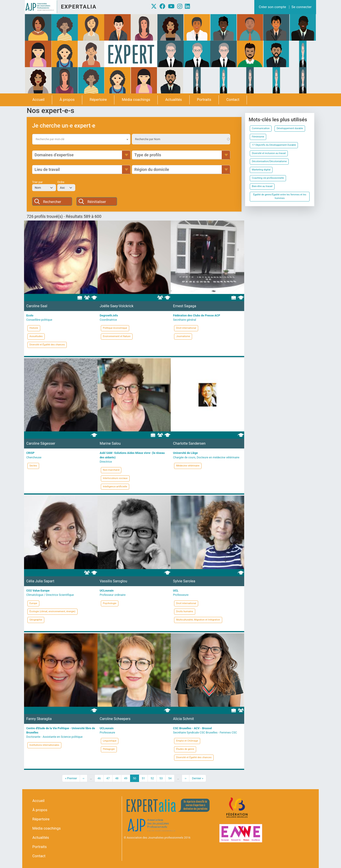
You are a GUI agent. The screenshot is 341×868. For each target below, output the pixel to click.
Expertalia (79, 7)
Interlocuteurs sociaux (115, 478)
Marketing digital (261, 170)
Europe (33, 603)
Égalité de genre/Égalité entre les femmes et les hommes (280, 197)
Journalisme (183, 336)
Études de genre (185, 749)
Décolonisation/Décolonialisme (269, 161)
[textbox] (81, 139)
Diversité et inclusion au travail (269, 153)
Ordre (61, 182)
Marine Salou (110, 443)
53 (162, 778)
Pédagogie (109, 749)
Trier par (37, 182)
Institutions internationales (44, 745)
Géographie (36, 620)
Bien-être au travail (262, 186)
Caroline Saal (37, 306)
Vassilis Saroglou (113, 581)
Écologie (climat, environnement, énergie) (52, 611)
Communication (261, 128)
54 (171, 778)
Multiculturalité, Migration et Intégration (198, 620)
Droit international (186, 328)
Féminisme (258, 137)
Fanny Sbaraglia (39, 719)
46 (100, 778)
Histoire (34, 328)
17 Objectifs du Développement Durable (274, 145)
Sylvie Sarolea (184, 581)
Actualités (173, 100)
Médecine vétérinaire (188, 466)
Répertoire (98, 100)
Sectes (33, 466)
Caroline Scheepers (115, 719)
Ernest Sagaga (185, 306)
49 (127, 778)
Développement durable (290, 128)
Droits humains (185, 611)
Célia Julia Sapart (40, 581)
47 (109, 778)
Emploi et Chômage (187, 741)
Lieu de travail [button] (47, 169)
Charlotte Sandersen (189, 443)
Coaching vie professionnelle (268, 178)
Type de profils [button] (148, 155)
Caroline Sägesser (41, 443)
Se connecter (302, 7)
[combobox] (81, 139)
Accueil (38, 100)
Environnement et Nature (117, 336)
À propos (67, 100)
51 (145, 778)
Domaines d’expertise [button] (54, 155)
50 (136, 778)
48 (118, 778)
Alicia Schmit (183, 719)
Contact (233, 100)
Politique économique (115, 328)
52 (153, 778)
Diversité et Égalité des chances (47, 345)
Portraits (204, 100)
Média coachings (136, 100)
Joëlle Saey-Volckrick (117, 306)
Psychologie (110, 603)
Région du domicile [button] (152, 169)
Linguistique (110, 741)
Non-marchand (111, 470)
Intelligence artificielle (115, 487)
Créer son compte (272, 7)
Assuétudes (36, 336)
